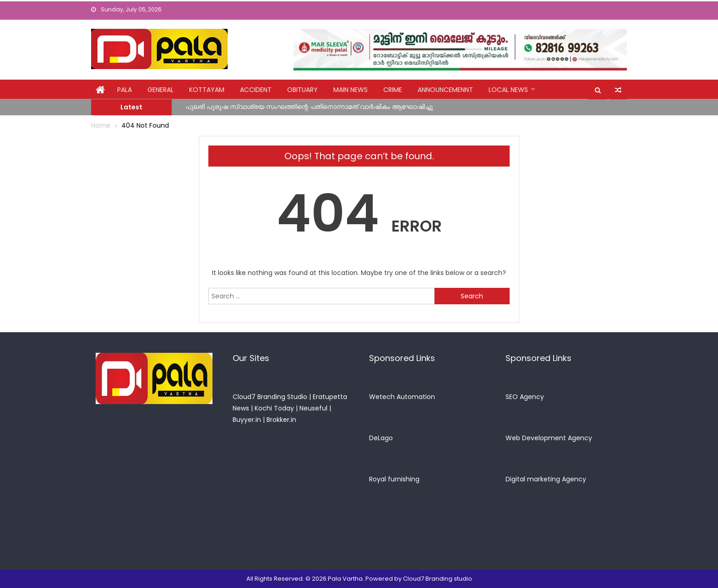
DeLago (381, 438)
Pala (125, 90)
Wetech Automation (402, 397)
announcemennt (445, 90)
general (160, 90)
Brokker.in (281, 420)
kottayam (207, 90)
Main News (351, 90)
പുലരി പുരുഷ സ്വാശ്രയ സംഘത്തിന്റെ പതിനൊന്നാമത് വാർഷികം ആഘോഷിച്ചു (309, 107)
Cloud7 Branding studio (438, 579)
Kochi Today (274, 408)
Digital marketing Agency (546, 479)
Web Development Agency (549, 438)
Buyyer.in (247, 420)
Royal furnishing (394, 479)
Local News (508, 90)
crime (393, 90)
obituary (302, 90)
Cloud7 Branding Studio (270, 397)
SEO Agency (525, 397)
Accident (256, 90)
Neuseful (313, 408)
